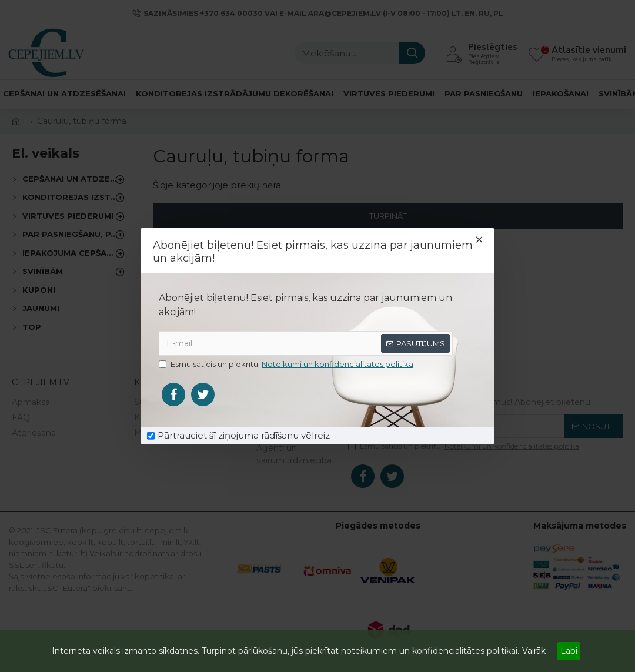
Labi (569, 651)
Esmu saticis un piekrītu (287, 365)
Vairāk (534, 651)
